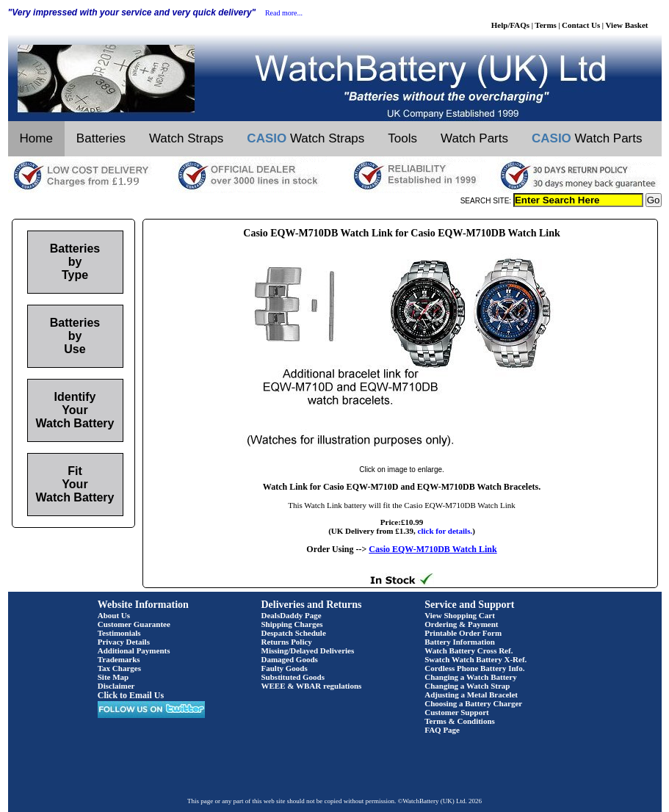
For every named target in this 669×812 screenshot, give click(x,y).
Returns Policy (287, 642)
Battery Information (460, 642)
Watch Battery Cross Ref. (469, 650)
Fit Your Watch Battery (75, 484)
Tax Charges (119, 668)
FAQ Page (442, 730)
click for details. (445, 531)
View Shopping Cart (460, 615)
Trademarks (119, 659)
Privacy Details (124, 642)
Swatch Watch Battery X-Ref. (475, 659)
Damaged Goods (290, 659)
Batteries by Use (75, 336)
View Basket (627, 25)
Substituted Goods (293, 677)
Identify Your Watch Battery (75, 410)
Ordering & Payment (461, 624)
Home (36, 138)
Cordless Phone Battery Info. (474, 668)
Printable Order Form (463, 633)
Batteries (101, 138)
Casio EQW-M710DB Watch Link (433, 549)
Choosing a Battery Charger (473, 703)
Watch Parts (474, 138)
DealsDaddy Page (292, 615)
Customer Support (457, 712)
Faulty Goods (285, 668)
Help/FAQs (510, 25)
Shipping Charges (292, 624)
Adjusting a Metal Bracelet (471, 695)
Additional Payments (134, 650)
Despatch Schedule (294, 633)
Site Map (113, 677)
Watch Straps (186, 138)
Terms (546, 25)
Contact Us (581, 25)
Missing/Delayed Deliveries (308, 650)
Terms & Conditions (460, 721)
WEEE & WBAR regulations (312, 686)
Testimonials (119, 633)
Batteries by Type (75, 262)
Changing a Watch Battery (470, 677)
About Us (114, 615)
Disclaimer (116, 686)
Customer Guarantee (134, 624)
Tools (402, 138)
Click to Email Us (131, 695)
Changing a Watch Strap (467, 686)
